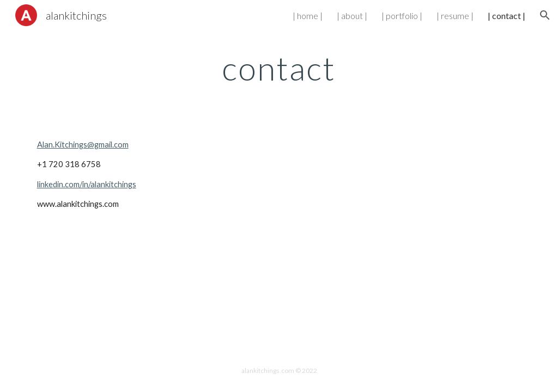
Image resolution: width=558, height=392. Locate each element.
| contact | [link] (507, 16)
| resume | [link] (455, 16)
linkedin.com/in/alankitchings (87, 184)
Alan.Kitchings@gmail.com (83, 145)
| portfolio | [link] (402, 16)
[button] (545, 15)
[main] (279, 68)
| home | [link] (308, 16)
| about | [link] (352, 16)
